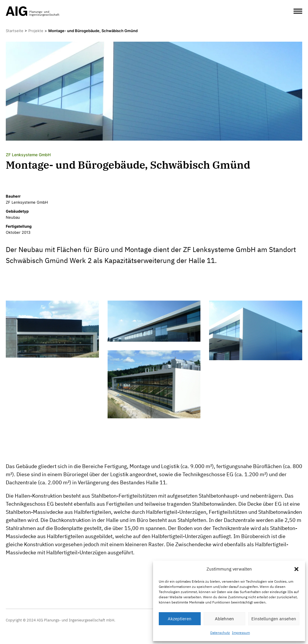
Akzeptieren (180, 619)
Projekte (36, 31)
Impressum (241, 633)
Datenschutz (220, 633)
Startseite (15, 31)
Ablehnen (224, 619)
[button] (296, 569)
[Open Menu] (298, 11)
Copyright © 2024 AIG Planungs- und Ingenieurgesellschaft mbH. (61, 620)
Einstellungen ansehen (274, 619)
